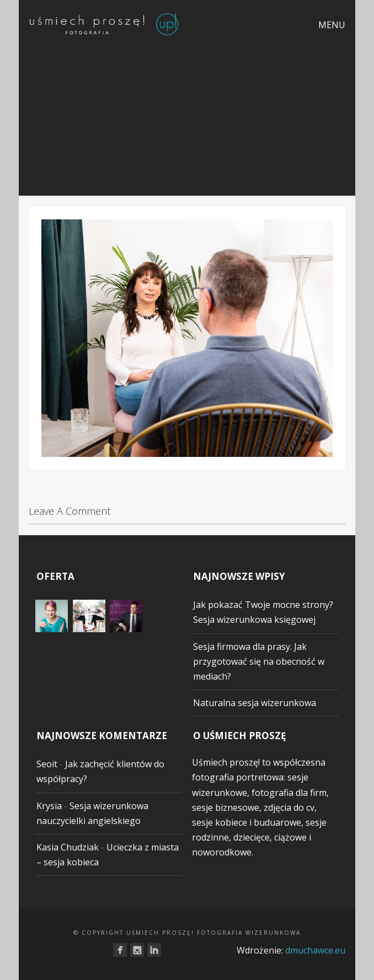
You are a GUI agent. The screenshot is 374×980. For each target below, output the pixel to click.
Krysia (49, 806)
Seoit (47, 764)
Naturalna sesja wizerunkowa (255, 703)
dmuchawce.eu (315, 950)
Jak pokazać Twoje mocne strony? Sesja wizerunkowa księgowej (263, 612)
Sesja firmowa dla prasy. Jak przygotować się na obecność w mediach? (259, 661)
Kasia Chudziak (68, 847)
